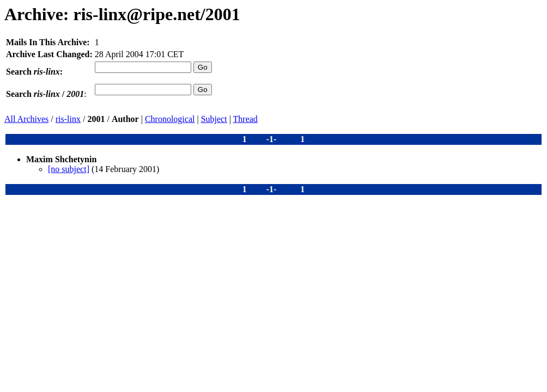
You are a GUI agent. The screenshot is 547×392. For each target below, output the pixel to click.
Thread (245, 119)
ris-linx (68, 119)
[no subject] (69, 169)
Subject (214, 119)
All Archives (26, 119)
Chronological (170, 119)
